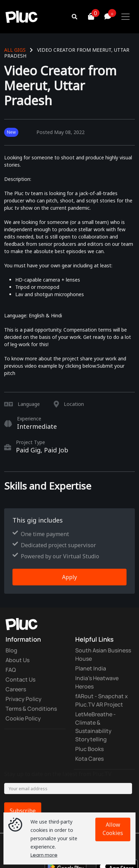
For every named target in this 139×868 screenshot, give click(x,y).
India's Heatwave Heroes (97, 682)
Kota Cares (89, 759)
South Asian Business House (103, 654)
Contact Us (20, 679)
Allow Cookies (113, 829)
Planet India (91, 668)
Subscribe (23, 811)
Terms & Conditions (31, 709)
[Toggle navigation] (125, 17)
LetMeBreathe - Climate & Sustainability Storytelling (95, 727)
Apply (69, 577)
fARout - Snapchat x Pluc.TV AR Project (102, 700)
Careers (16, 689)
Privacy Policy (24, 699)
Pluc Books (89, 749)
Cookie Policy (23, 718)
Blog (11, 650)
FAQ (11, 670)
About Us (18, 660)
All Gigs (15, 50)
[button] (83, 17)
